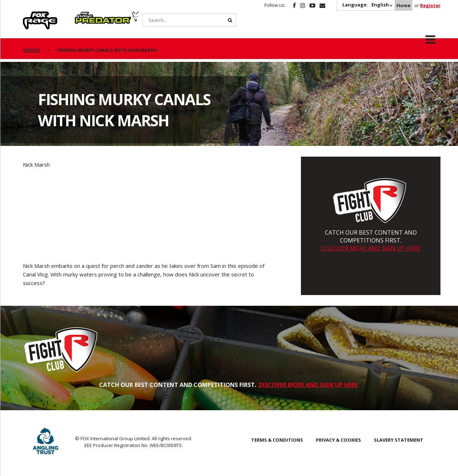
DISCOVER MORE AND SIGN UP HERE (371, 248)
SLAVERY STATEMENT (399, 440)
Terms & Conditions (277, 440)
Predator (87, 15)
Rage (30, 15)
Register (430, 5)
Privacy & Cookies (338, 440)
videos (31, 50)
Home (403, 5)
